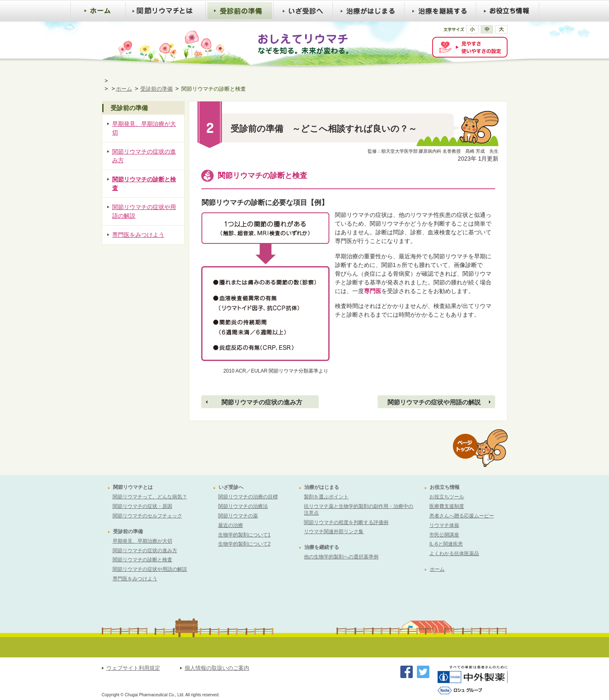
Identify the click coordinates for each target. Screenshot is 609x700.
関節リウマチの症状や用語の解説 (434, 402)
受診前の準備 (156, 89)
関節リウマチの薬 (238, 516)
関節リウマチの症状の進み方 (262, 402)
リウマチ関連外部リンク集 (334, 532)
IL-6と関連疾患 (446, 544)
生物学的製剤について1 (244, 535)
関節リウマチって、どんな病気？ (150, 497)
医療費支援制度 (447, 506)
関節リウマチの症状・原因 (142, 506)
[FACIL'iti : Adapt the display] (470, 47)
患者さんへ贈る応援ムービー (462, 516)
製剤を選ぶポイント (326, 497)
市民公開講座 (444, 535)
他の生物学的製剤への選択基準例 (341, 557)
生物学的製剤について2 (244, 544)
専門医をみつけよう (138, 235)
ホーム (124, 89)
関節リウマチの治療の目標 (248, 497)
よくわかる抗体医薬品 (454, 553)
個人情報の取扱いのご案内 (217, 668)
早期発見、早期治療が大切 (144, 128)
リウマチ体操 (444, 525)
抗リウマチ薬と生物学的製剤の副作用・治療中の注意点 (359, 510)
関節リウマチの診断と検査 (144, 184)
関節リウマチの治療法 (243, 506)
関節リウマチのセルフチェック (147, 516)
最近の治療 (231, 525)
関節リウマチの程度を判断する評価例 (346, 522)
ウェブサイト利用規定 (133, 668)
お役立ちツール (447, 497)
